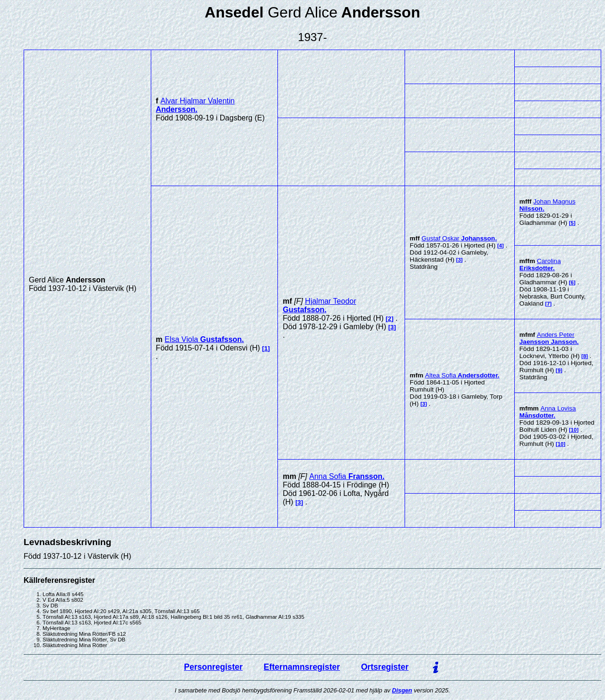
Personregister (213, 667)
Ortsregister (385, 667)
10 (574, 430)
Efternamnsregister (302, 667)
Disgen (402, 690)
